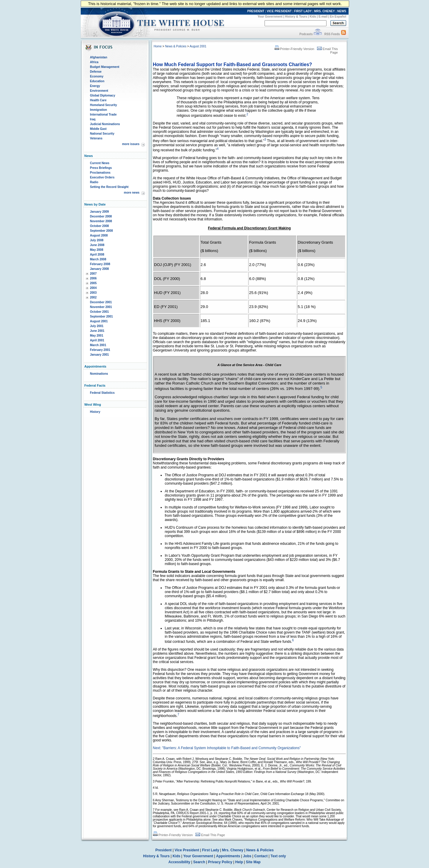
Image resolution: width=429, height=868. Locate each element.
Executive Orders (102, 177)
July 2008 (97, 240)
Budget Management (105, 67)
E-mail (323, 17)
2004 (93, 288)
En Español (338, 17)
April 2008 (97, 255)
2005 (93, 283)
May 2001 (97, 336)
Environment (99, 91)
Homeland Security (104, 105)
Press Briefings (101, 168)
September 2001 (101, 316)
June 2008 (97, 245)
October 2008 (99, 226)
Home (158, 46)
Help (239, 862)
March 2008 (98, 259)
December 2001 (101, 302)
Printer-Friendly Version (294, 49)
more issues (131, 144)
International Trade (103, 115)
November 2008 (101, 221)
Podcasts (306, 34)
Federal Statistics (102, 393)
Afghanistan (99, 57)
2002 (93, 297)
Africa (94, 62)
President (163, 850)
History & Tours (296, 17)
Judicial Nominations (105, 124)
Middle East (98, 129)
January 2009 (99, 212)
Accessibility (179, 862)
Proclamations (100, 173)
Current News (100, 163)
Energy (95, 86)
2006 (93, 278)
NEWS (342, 11)
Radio (94, 182)
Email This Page (210, 835)
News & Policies (176, 46)
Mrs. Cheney (233, 850)
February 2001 (100, 350)
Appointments (228, 856)
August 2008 (99, 235)
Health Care (98, 100)
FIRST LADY (303, 11)
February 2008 (100, 264)
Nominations (99, 374)
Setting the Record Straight (109, 187)
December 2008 (101, 216)
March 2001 (98, 345)
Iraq (93, 119)
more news (132, 193)
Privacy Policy (220, 862)
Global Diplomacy (102, 95)
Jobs (247, 856)
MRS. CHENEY (324, 11)
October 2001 (99, 312)
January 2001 (99, 355)
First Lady (210, 850)
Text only (278, 856)
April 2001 (97, 340)
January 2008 (99, 269)
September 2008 (101, 231)
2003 (93, 293)
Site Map (253, 862)
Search (199, 862)
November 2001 (101, 307)
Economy (97, 76)
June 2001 (97, 331)
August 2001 (99, 321)
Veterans (96, 138)
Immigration (98, 110)
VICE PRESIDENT (279, 11)
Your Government (270, 17)
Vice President (187, 850)
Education (97, 81)
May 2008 (97, 250)
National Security (102, 134)
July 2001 (97, 326)
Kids (313, 17)
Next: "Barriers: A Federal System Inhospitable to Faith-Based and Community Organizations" (227, 748)
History (95, 412)
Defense (96, 72)
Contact (261, 856)
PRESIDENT (256, 11)
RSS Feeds (332, 34)
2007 (93, 274)
